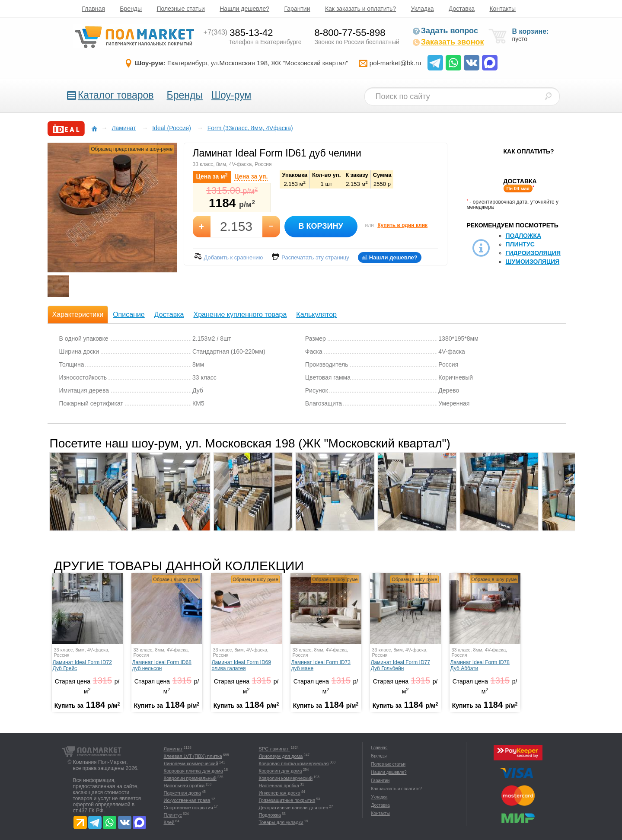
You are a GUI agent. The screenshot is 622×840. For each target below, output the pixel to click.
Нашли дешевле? (244, 9)
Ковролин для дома (281, 771)
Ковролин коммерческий (286, 778)
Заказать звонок (448, 42)
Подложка (524, 236)
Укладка (423, 9)
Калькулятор (316, 315)
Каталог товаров (116, 95)
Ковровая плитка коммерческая (294, 763)
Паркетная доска (182, 793)
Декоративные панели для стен (294, 808)
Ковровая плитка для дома (193, 771)
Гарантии (297, 9)
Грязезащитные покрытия (287, 800)
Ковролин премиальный (190, 778)
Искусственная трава (187, 800)
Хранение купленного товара (240, 315)
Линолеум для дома (281, 756)
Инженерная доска (280, 793)
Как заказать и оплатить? (360, 9)
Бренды (131, 9)
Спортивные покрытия (188, 808)
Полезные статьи (180, 9)
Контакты (502, 9)
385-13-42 (238, 33)
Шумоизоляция (533, 262)
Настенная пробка (279, 786)
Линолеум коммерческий (191, 763)
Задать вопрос (445, 31)
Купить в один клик (402, 225)
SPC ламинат (274, 749)
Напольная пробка (184, 786)
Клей (169, 822)
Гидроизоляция (533, 253)
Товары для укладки (281, 822)
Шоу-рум (231, 95)
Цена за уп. (251, 176)
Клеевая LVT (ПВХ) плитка (193, 756)
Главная (94, 9)
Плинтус (520, 244)
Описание (129, 315)
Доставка (462, 9)
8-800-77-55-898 (350, 33)
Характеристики (78, 315)
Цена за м (212, 176)
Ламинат (173, 749)
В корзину (321, 226)
